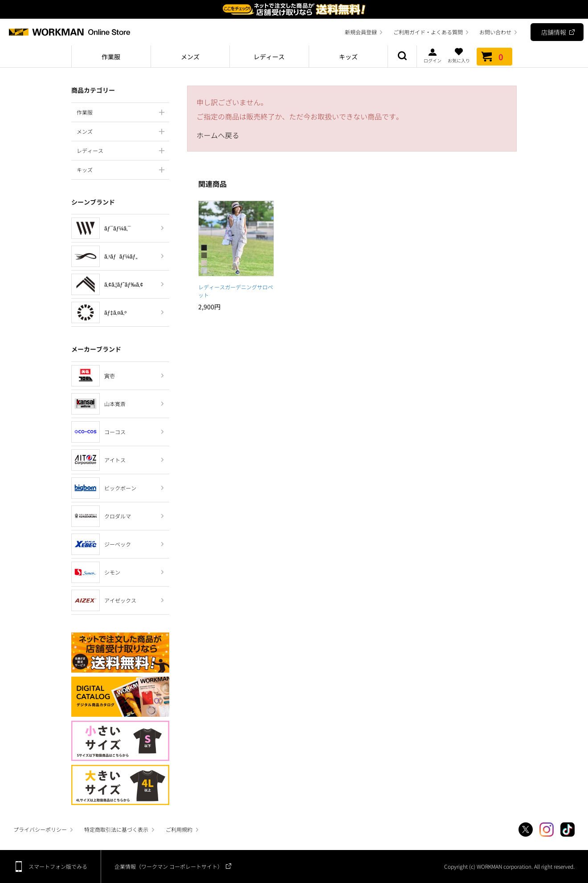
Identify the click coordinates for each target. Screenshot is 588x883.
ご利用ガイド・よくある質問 (428, 32)
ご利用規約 (179, 829)
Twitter (526, 830)
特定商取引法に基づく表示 (116, 829)
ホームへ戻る (218, 135)
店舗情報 (554, 32)
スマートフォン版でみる (58, 866)
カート (494, 57)
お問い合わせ (495, 32)
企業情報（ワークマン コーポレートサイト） (169, 866)
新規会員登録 (361, 32)
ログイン (433, 55)
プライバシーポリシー (40, 829)
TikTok (568, 830)
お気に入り (459, 55)
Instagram (547, 830)
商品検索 (402, 57)
